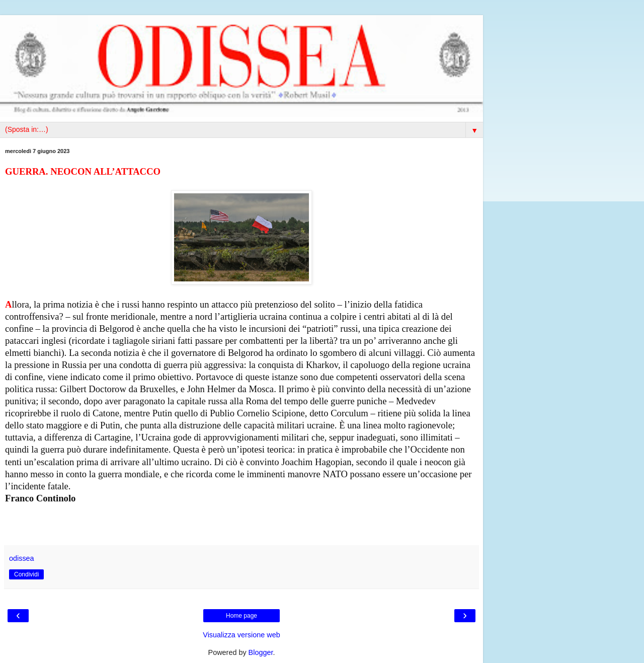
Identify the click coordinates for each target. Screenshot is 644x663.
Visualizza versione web (241, 635)
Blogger (261, 652)
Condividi (26, 574)
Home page (242, 616)
